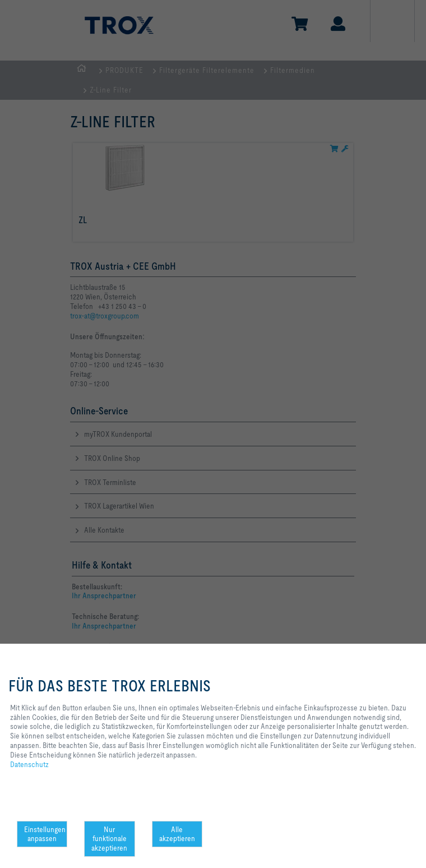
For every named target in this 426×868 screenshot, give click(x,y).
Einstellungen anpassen (45, 834)
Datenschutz (29, 764)
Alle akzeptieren (177, 834)
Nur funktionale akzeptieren (109, 839)
